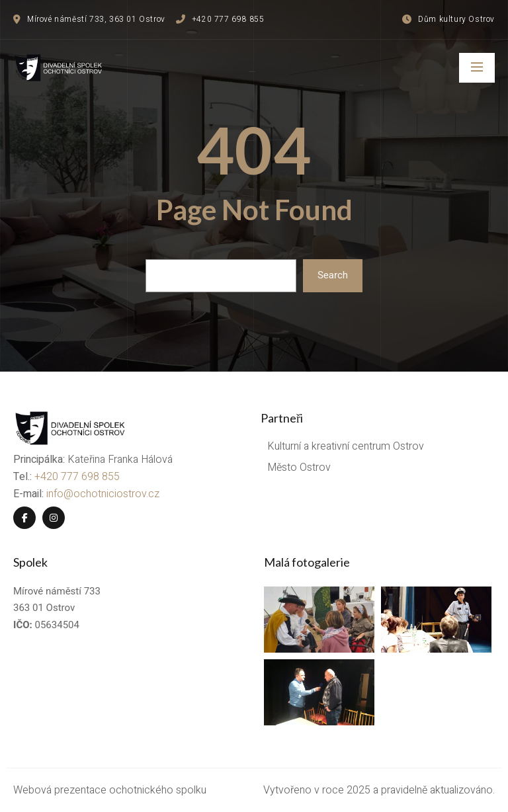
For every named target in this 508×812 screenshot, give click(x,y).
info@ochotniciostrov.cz (103, 494)
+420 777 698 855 (77, 477)
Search (333, 275)
